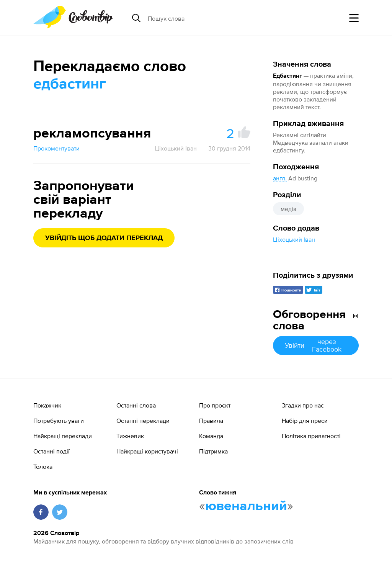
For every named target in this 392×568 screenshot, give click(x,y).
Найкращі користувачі (147, 451)
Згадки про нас (303, 405)
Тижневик (130, 436)
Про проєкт (215, 405)
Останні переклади (143, 421)
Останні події (51, 451)
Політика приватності (311, 436)
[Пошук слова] (207, 18)
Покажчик (47, 405)
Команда (211, 436)
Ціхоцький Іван (294, 239)
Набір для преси (305, 421)
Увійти (316, 345)
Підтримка (213, 451)
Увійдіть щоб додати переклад (104, 238)
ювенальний (246, 506)
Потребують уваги (59, 421)
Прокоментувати (56, 148)
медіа (288, 209)
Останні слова (136, 405)
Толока (43, 467)
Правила (211, 421)
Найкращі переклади (63, 436)
